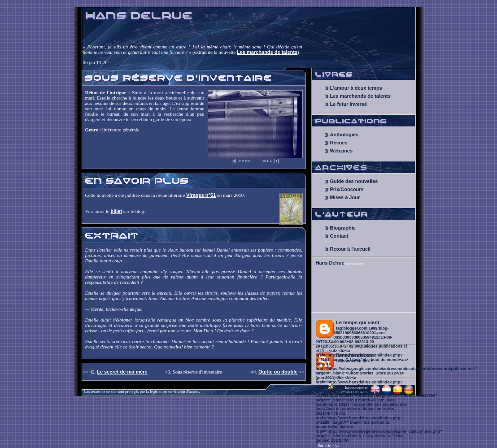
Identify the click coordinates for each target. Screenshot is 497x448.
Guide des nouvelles (354, 181)
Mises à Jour (345, 197)
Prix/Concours (347, 189)
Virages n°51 (201, 195)
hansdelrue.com (355, 355)
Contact (339, 236)
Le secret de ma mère (122, 372)
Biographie (343, 228)
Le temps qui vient (358, 322)
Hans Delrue (330, 263)
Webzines (342, 151)
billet (116, 211)
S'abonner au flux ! (354, 361)
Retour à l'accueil (351, 249)
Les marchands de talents (267, 52)
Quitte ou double (278, 372)
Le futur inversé (349, 104)
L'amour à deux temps (356, 88)
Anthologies (344, 135)
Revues (339, 143)
